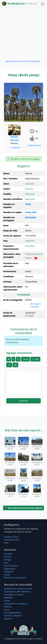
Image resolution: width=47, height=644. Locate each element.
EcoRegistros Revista (14, 595)
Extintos (8, 607)
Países (7, 601)
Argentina (30, 241)
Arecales (29, 189)
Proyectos (9, 572)
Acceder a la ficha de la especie (24, 159)
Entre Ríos (30, 246)
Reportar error (34, 145)
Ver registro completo (34, 305)
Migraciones (10, 569)
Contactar (14, 148)
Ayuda (7, 575)
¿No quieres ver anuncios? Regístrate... (23, 61)
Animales (8, 554)
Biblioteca (9, 598)
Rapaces (8, 619)
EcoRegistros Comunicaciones (18, 589)
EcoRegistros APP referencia (17, 592)
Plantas (7, 557)
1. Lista (35, 359)
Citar (6, 543)
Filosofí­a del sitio (12, 540)
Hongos (8, 560)
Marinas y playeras (13, 616)
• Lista (26, 359)
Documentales (11, 566)
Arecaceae (30, 194)
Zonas (7, 610)
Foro (6, 563)
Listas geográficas (12, 613)
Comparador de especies (16, 604)
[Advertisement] (23, 33)
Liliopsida (30, 184)
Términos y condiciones (15, 578)
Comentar (23, 401)
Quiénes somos (11, 537)
